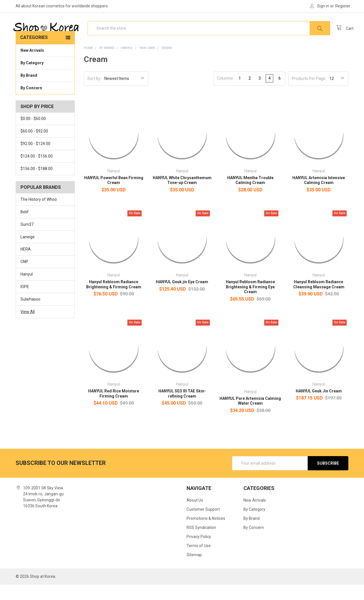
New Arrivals (32, 66)
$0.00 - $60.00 (33, 134)
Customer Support (203, 525)
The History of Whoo (39, 215)
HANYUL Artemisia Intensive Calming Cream (319, 196)
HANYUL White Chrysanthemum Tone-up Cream (182, 196)
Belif (25, 227)
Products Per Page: (309, 94)
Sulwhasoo (30, 315)
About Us (195, 516)
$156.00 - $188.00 (37, 184)
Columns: (225, 94)
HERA (26, 264)
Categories (34, 53)
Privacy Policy (199, 552)
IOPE (25, 302)
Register (343, 6)
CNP (24, 277)
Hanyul (27, 289)
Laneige (28, 252)
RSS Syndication (201, 543)
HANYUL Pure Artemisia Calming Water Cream (250, 416)
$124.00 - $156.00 (37, 171)
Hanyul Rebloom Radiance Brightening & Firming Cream (114, 300)
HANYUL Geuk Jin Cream (319, 406)
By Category (45, 78)
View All (28, 327)
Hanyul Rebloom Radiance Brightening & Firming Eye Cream (250, 302)
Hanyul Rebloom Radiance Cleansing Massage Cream (319, 300)
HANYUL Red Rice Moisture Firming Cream (114, 409)
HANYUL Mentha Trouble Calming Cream (250, 196)
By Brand (45, 90)
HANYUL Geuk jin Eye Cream (182, 297)
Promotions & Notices (206, 534)
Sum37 (27, 240)
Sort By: (94, 94)
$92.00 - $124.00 (35, 159)
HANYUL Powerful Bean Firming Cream (114, 196)
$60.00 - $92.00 (34, 146)
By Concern (45, 103)
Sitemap (194, 570)
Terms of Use (199, 561)
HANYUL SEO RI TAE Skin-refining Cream (182, 409)
